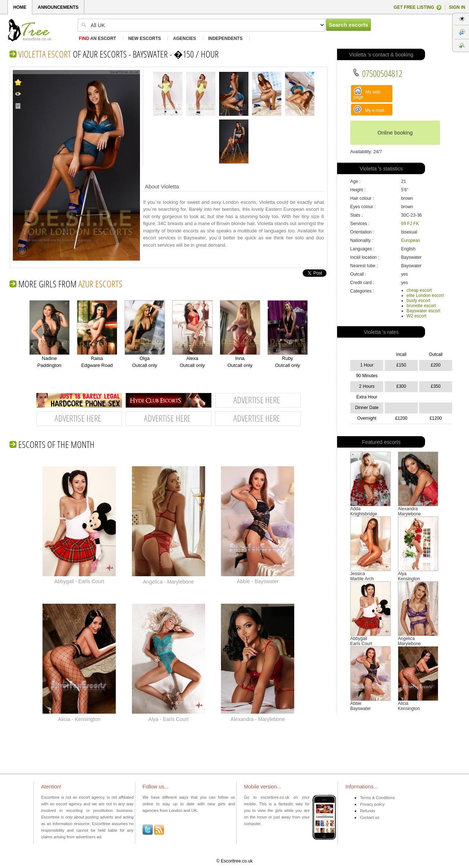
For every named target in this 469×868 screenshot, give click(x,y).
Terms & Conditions (377, 798)
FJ (409, 224)
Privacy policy (372, 804)
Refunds (367, 811)
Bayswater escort (424, 311)
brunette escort (421, 306)
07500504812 (377, 73)
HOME (20, 7)
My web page (367, 93)
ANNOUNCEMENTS (58, 7)
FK (416, 224)
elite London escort (425, 295)
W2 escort (417, 316)
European (411, 240)
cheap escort (419, 290)
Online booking (395, 133)
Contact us (370, 817)
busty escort (419, 301)
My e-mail (369, 109)
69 (404, 224)
